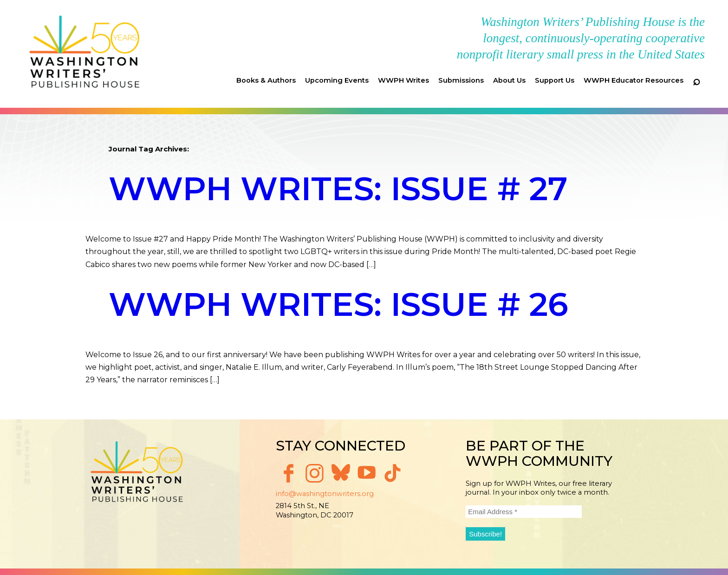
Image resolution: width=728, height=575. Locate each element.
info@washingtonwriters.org (325, 494)
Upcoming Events (337, 80)
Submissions (461, 80)
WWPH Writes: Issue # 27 (338, 189)
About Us (509, 80)
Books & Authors (266, 80)
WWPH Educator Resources (634, 80)
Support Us (555, 80)
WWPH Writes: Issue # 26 (338, 304)
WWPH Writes (403, 80)
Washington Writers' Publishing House (85, 54)
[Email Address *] (524, 512)
